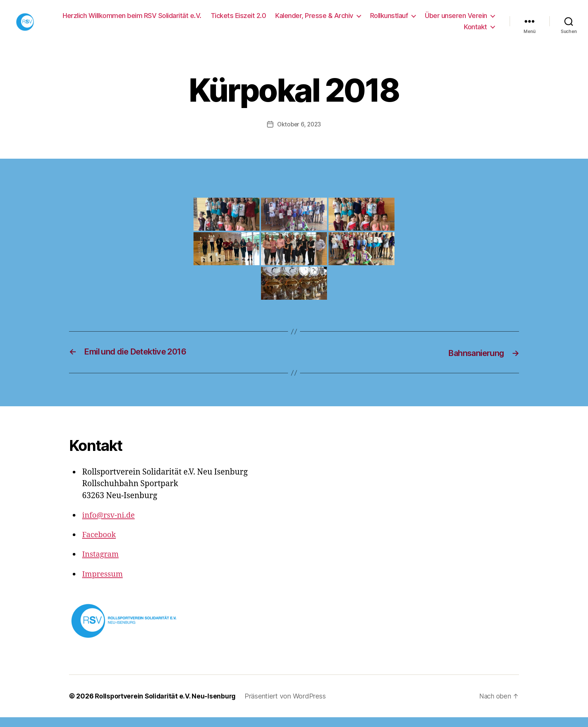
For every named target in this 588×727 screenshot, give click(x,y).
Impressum (103, 584)
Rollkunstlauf (389, 20)
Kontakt (475, 32)
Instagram (101, 564)
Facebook (100, 544)
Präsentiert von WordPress (289, 706)
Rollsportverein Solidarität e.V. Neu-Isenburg (167, 706)
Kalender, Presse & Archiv (314, 20)
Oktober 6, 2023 (299, 134)
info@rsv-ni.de (110, 525)
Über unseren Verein (456, 20)
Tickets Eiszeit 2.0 (238, 20)
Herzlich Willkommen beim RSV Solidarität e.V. (132, 20)
